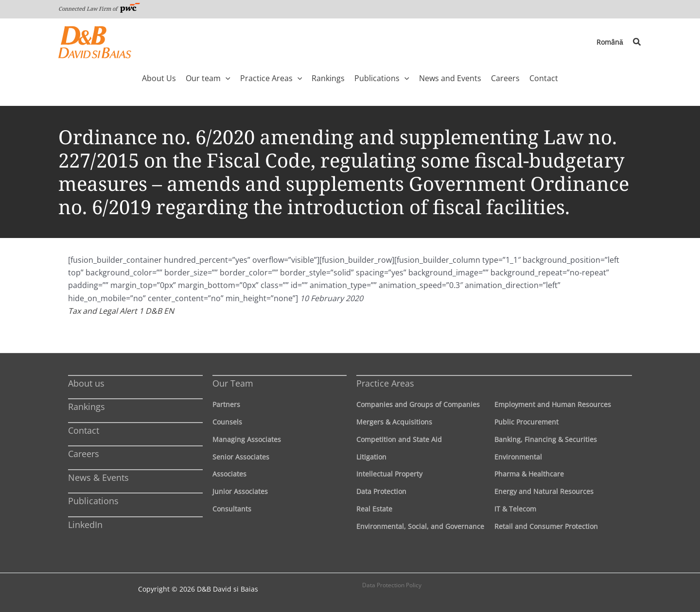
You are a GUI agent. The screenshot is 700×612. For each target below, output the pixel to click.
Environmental (518, 457)
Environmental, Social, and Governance (420, 526)
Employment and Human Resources (553, 404)
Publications (93, 501)
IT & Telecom (515, 509)
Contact (84, 430)
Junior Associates (240, 491)
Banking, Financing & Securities (546, 439)
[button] (637, 42)
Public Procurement (526, 422)
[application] (226, 78)
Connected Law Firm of (99, 8)
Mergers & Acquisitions (394, 422)
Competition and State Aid (399, 439)
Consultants (232, 509)
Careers (84, 454)
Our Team (233, 383)
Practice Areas (385, 383)
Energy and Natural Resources (544, 491)
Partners (226, 404)
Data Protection (381, 491)
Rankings (87, 407)
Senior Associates (241, 457)
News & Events (98, 477)
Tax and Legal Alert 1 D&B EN (121, 311)
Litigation (371, 457)
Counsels (227, 422)
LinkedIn (85, 525)
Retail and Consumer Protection (546, 526)
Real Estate (374, 509)
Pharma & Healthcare (529, 474)
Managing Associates (247, 439)
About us (86, 383)
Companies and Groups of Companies (418, 404)
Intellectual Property (389, 474)
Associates (229, 474)
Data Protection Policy (392, 585)
